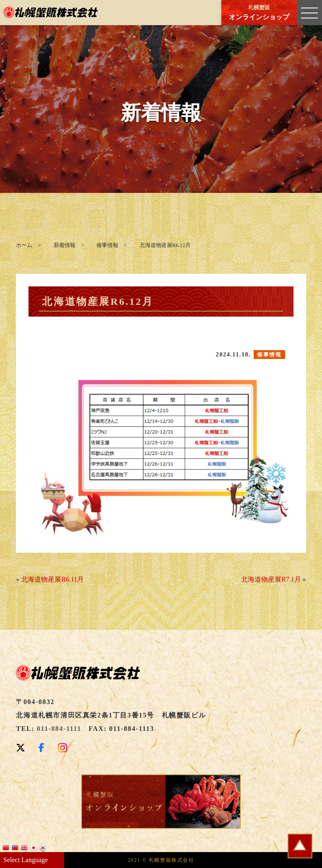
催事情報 (269, 355)
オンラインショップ (259, 13)
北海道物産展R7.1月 (271, 579)
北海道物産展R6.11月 (52, 579)
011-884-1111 (59, 729)
